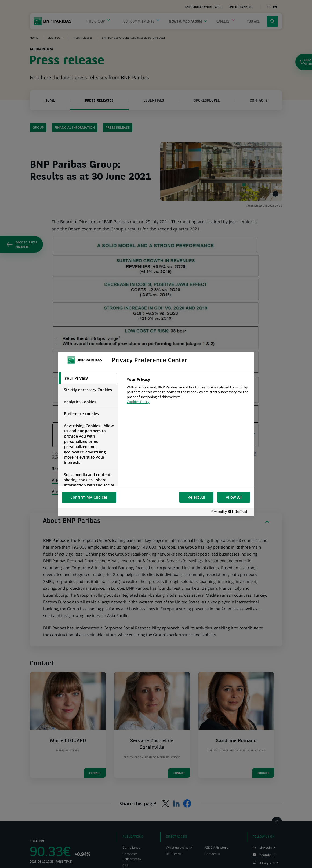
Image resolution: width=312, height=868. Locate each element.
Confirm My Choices (89, 497)
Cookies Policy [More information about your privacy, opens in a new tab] (138, 402)
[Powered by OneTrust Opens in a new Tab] (231, 512)
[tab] (88, 378)
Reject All (196, 497)
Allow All (234, 497)
